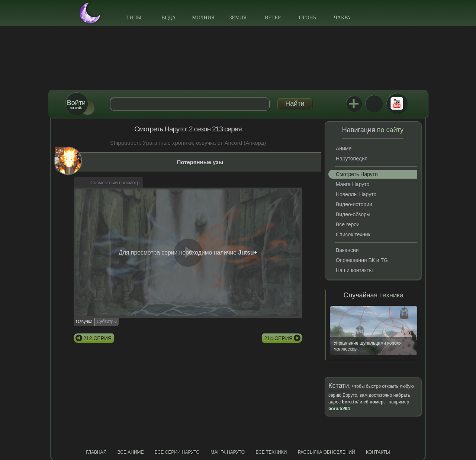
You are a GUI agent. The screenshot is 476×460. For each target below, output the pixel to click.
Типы (134, 18)
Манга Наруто (353, 184)
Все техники (271, 452)
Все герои (348, 224)
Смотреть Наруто (357, 174)
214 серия (279, 338)
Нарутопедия (352, 159)
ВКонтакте (374, 103)
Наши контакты (354, 270)
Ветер (273, 18)
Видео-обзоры (353, 214)
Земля (238, 18)
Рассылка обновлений (327, 452)
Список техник (353, 234)
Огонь (308, 18)
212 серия (97, 338)
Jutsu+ (354, 103)
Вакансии (347, 250)
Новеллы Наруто (356, 194)
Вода (168, 18)
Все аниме (131, 452)
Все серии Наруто (177, 452)
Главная (96, 452)
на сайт (76, 104)
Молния (203, 18)
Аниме (344, 148)
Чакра (342, 18)
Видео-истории (354, 204)
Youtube (397, 103)
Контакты (378, 452)
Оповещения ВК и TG (362, 260)
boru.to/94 (339, 409)
